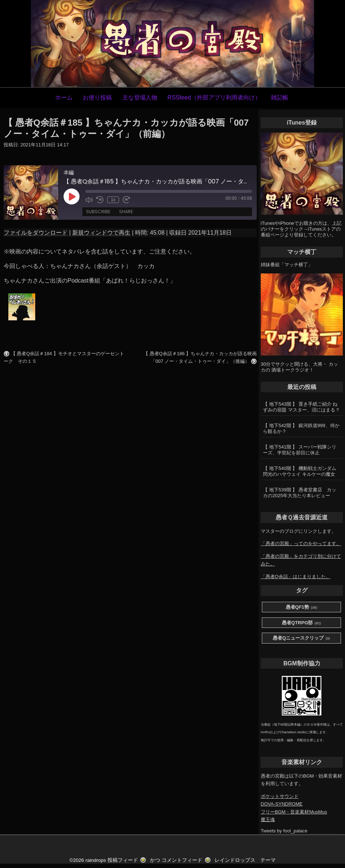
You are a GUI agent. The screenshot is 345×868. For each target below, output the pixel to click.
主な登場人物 (140, 97)
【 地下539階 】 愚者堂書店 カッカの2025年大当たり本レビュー (300, 493)
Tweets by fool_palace (284, 831)
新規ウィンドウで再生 (101, 233)
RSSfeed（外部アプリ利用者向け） (214, 97)
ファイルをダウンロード (36, 233)
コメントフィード (182, 860)
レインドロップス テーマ (245, 860)
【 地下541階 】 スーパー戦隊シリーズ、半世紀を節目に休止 (300, 450)
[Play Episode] (72, 196)
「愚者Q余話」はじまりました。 (296, 577)
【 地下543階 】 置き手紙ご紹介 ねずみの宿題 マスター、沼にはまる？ (301, 407)
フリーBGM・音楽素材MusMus (294, 812)
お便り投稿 (97, 97)
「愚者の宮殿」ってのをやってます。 (301, 543)
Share (126, 212)
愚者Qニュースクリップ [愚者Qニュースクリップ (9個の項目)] (301, 638)
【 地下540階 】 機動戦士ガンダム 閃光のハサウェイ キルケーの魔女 (300, 471)
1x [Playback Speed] (113, 200)
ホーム (64, 97)
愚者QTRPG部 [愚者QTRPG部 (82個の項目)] (301, 623)
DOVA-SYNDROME (282, 804)
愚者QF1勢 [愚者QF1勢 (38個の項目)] (302, 607)
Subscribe (98, 212)
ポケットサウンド (280, 796)
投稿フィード (123, 860)
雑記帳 (280, 97)
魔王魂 (268, 820)
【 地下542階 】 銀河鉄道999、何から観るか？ (301, 428)
